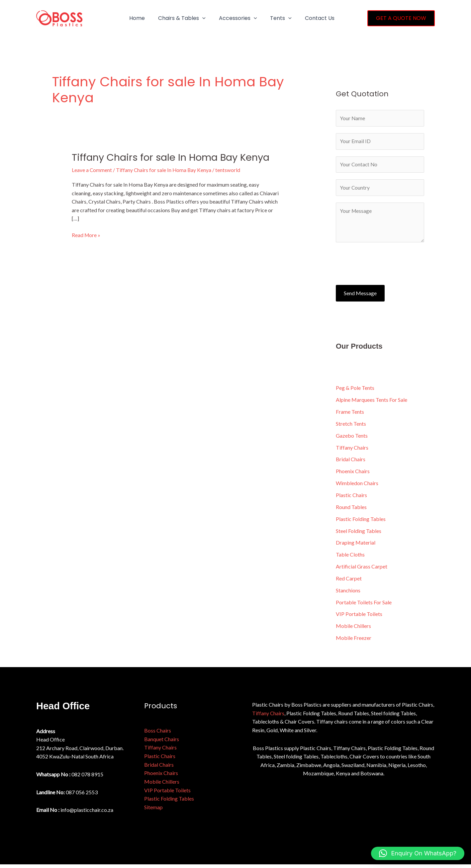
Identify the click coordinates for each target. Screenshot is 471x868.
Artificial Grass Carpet (362, 570)
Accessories (231, 18)
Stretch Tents (351, 426)
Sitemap (153, 810)
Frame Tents (350, 414)
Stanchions (348, 594)
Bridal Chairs (351, 462)
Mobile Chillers (353, 629)
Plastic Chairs (351, 498)
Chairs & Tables (178, 18)
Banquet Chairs (162, 742)
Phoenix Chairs (353, 474)
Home (136, 18)
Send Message (360, 295)
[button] (198, 18)
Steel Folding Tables (359, 534)
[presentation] (386, 264)
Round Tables (351, 510)
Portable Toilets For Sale (364, 606)
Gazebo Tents (352, 438)
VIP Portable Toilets (359, 617)
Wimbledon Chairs (357, 486)
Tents (272, 18)
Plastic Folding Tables (361, 522)
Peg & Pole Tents (355, 390)
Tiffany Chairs (352, 450)
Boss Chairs (158, 734)
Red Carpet (349, 582)
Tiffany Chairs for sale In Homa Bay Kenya (174, 157)
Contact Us (308, 18)
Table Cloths (350, 558)
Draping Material (356, 546)
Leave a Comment (92, 170)
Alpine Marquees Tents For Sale (372, 402)
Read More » (86, 234)
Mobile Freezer (354, 641)
